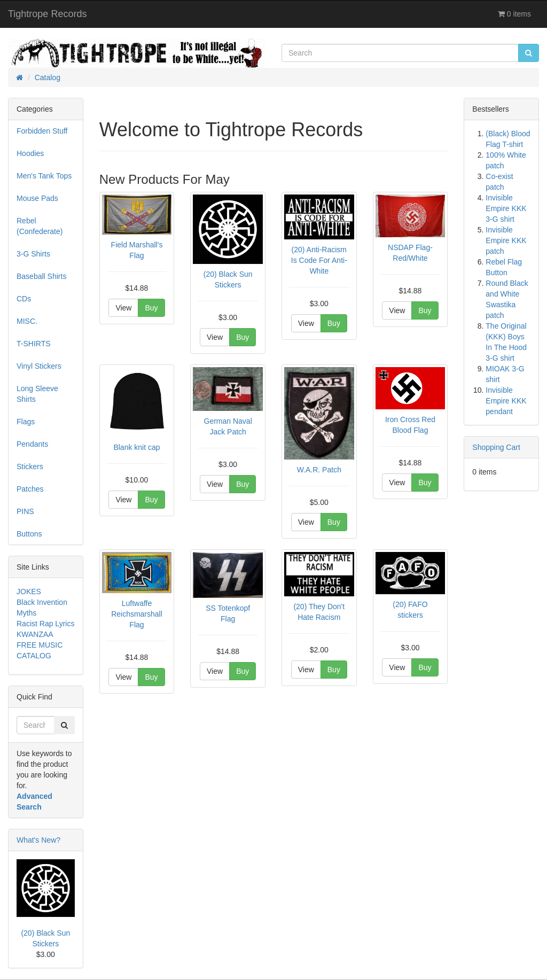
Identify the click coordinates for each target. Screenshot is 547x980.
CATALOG (34, 656)
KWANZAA (35, 634)
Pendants (32, 444)
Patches (30, 489)
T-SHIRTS (34, 344)
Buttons (29, 534)
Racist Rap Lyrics (45, 624)
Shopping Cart (496, 447)
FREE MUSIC (40, 645)
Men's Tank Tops (44, 176)
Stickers (30, 466)
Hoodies (30, 153)
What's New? (38, 840)
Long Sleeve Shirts (37, 394)
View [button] (123, 308)
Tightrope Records (47, 14)
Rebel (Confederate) (40, 226)
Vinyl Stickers (39, 366)
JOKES (29, 592)
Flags (26, 422)
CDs (24, 299)
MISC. (27, 321)
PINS (25, 511)
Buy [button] (151, 308)
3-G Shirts (33, 254)
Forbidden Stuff (42, 131)
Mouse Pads (37, 198)
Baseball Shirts (41, 276)
